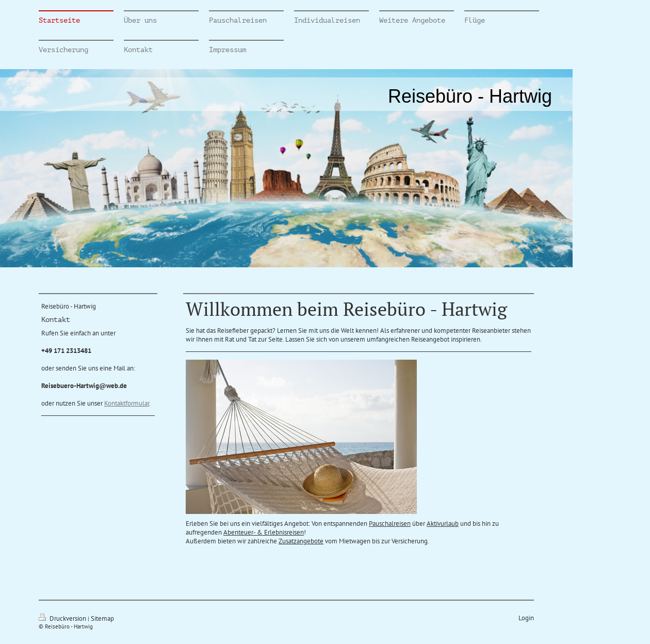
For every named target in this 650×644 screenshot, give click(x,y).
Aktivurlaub (443, 524)
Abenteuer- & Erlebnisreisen (264, 532)
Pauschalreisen (390, 524)
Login (526, 618)
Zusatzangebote (301, 541)
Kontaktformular (127, 403)
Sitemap (102, 618)
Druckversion (63, 618)
